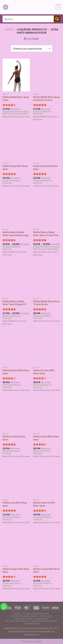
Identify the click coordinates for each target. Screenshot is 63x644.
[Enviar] (57, 19)
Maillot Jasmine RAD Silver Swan (44, 504)
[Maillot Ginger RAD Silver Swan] (16, 547)
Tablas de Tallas (24, 619)
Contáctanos (32, 623)
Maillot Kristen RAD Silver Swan (44, 372)
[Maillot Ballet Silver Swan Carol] (16, 75)
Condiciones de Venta (36, 614)
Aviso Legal (42, 619)
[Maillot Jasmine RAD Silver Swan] (47, 481)
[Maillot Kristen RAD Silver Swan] (47, 348)
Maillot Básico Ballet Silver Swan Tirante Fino (46, 234)
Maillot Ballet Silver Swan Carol (16, 99)
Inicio (9, 29)
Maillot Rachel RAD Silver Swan (16, 372)
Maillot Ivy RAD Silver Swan (14, 438)
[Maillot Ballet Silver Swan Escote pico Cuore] (47, 75)
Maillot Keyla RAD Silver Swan (46, 438)
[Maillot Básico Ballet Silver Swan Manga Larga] (16, 210)
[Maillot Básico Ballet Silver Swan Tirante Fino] (47, 210)
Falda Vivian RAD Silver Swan (46, 168)
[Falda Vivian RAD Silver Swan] (47, 144)
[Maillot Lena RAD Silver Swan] (16, 481)
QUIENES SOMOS (12, 628)
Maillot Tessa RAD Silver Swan (15, 168)
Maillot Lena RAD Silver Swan (15, 504)
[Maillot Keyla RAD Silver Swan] (47, 415)
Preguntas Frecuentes (24, 616)
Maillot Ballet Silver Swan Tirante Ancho (46, 303)
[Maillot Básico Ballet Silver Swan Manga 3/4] (16, 279)
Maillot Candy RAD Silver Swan (46, 570)
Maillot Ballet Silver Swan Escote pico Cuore (46, 99)
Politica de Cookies (17, 621)
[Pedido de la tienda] (32, 49)
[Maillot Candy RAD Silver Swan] (47, 547)
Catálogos (46, 616)
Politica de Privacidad (44, 621)
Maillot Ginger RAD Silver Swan (16, 570)
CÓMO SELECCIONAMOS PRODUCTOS (40, 628)
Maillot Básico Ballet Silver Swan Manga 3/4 (14, 303)
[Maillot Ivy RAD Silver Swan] (16, 415)
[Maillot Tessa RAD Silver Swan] (16, 144)
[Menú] (6, 7)
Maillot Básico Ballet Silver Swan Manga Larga (15, 234)
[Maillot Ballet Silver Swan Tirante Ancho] (47, 279)
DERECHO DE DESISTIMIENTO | (23, 631)
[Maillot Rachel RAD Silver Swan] (16, 348)
